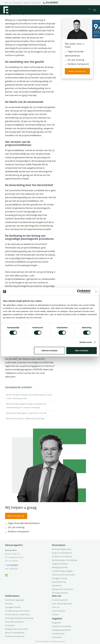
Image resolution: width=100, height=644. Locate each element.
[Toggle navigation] (95, 10)
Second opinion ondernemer (18, 614)
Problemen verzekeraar (62, 556)
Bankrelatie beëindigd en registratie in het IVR (30, 413)
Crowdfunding (58, 634)
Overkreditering (59, 582)
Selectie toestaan (50, 350)
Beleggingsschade (60, 567)
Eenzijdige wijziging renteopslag (19, 618)
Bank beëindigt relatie (62, 549)
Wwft (15, 359)
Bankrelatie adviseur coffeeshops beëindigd (30, 419)
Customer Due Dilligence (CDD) (33, 362)
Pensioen (9, 604)
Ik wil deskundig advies (62, 604)
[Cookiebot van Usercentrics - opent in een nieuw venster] (79, 292)
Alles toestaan (82, 350)
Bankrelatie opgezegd (15, 600)
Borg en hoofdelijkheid (62, 553)
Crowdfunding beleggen (63, 571)
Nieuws (27, 3)
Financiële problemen (15, 622)
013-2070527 (50, 3)
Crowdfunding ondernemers (18, 611)
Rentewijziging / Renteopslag (65, 560)
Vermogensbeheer (60, 593)
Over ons (8, 3)
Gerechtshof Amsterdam (27, 27)
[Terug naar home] (6, 10)
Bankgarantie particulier (63, 589)
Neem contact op (77, 71)
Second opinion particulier (64, 575)
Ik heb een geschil (60, 600)
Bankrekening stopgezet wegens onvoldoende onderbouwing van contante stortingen (30, 406)
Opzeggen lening (59, 578)
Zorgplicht (56, 623)
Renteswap (10, 625)
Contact (55, 614)
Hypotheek (57, 586)
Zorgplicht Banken (60, 564)
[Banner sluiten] (96, 292)
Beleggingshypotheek (61, 630)
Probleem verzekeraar (15, 636)
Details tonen (86, 342)
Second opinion (59, 611)
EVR (36, 370)
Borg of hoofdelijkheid (15, 633)
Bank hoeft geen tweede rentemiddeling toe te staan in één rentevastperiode (30, 397)
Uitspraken (18, 3)
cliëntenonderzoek (31, 359)
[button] (90, 10)
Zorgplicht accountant (62, 626)
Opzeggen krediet (13, 607)
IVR (40, 370)
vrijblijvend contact (14, 373)
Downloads (36, 3)
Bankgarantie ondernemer (17, 629)
